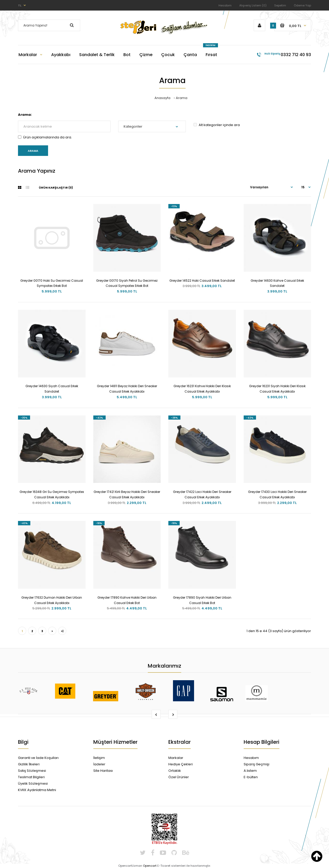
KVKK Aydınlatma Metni (37, 790)
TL (20, 5)
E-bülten (251, 777)
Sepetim (280, 5)
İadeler (99, 764)
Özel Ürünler (179, 777)
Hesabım (225, 5)
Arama (182, 98)
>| (62, 631)
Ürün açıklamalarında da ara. (45, 137)
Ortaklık (175, 771)
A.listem (250, 771)
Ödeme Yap (302, 5)
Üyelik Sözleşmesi (33, 783)
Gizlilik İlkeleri (29, 764)
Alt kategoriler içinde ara (217, 125)
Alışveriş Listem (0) (253, 5)
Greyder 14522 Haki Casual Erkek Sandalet (202, 281)
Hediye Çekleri (181, 764)
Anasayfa (162, 98)
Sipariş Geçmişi (257, 764)
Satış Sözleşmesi (32, 771)
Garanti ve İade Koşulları (38, 758)
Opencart (150, 866)
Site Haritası (103, 771)
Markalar (176, 758)
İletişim (99, 758)
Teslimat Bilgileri (31, 777)
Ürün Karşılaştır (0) (56, 188)
